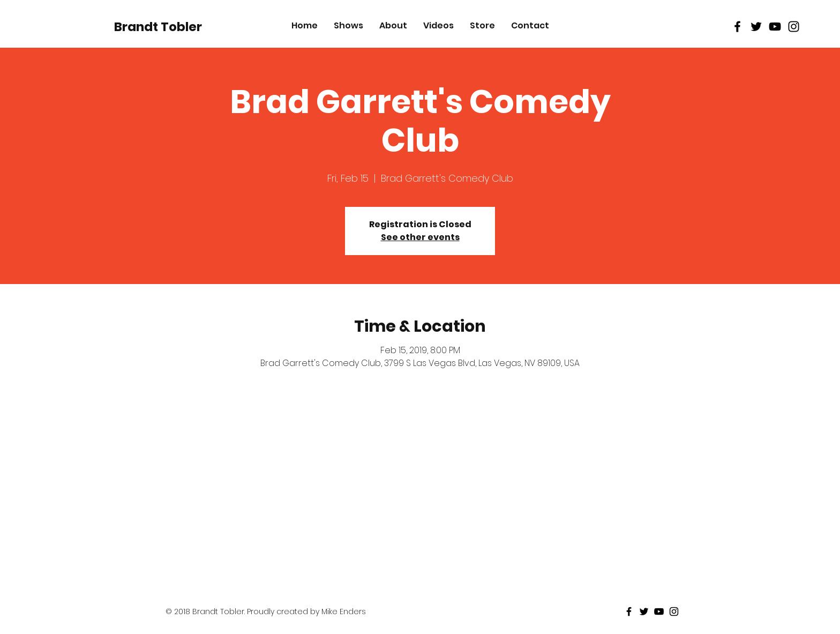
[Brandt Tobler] (158, 27)
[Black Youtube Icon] (775, 27)
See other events (420, 237)
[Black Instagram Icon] (794, 27)
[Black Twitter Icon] (756, 27)
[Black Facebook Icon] (737, 27)
